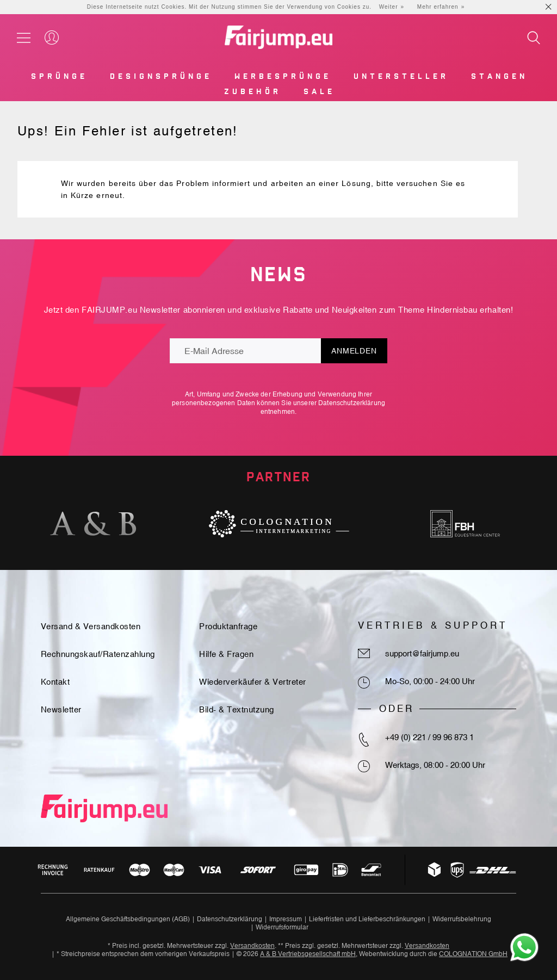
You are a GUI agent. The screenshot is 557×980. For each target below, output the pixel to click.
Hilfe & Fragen (226, 654)
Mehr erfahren (438, 7)
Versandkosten (252, 946)
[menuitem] (58, 79)
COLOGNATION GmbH (473, 954)
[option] (93, 524)
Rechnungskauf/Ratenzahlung (98, 654)
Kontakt (55, 682)
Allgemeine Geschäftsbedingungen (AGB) (128, 919)
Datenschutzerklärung (352, 403)
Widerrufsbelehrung (462, 919)
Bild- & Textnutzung (237, 709)
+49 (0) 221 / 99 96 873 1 (429, 737)
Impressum (286, 919)
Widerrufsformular (282, 927)
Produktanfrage (228, 626)
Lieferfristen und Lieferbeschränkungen (367, 919)
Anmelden (354, 351)
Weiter (389, 7)
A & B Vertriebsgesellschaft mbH (308, 954)
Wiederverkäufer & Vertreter (253, 682)
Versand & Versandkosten (91, 626)
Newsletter (61, 709)
